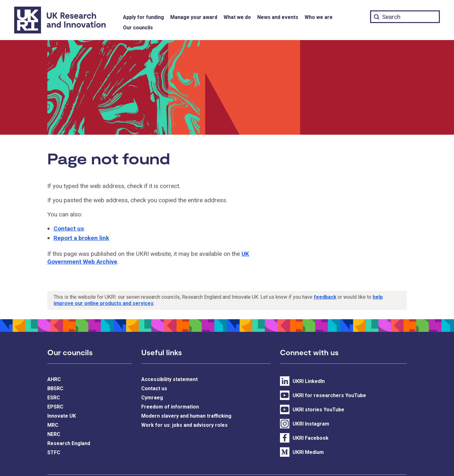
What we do (237, 17)
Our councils (138, 28)
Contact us (69, 229)
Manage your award (194, 17)
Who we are (319, 17)
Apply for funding (143, 17)
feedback (325, 297)
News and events (278, 17)
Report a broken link (81, 238)
